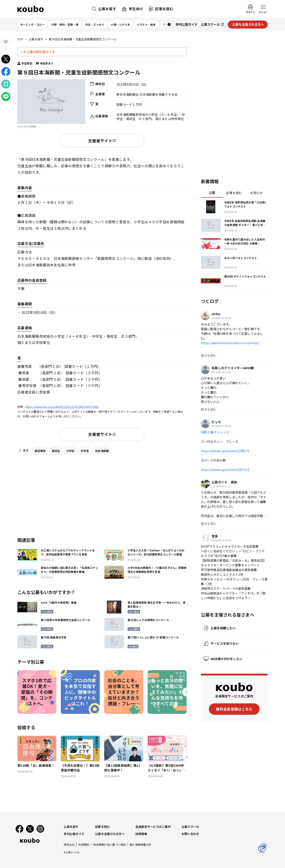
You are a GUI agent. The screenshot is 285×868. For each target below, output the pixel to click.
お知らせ (256, 193)
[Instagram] (40, 829)
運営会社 (69, 844)
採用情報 (141, 834)
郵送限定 (40, 451)
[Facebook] (19, 829)
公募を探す (36, 39)
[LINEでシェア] (6, 97)
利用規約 (84, 844)
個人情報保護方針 (140, 844)
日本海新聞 (102, 451)
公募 (212, 193)
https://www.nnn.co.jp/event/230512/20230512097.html (62, 407)
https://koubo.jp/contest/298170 (225, 451)
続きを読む (209, 355)
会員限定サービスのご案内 (153, 827)
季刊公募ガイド (74, 834)
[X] (30, 829)
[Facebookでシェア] (6, 72)
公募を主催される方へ (110, 834)
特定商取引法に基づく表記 (109, 844)
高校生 (56, 451)
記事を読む (234, 193)
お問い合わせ (190, 834)
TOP (20, 39)
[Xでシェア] (6, 59)
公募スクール (190, 827)
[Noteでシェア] (6, 84)
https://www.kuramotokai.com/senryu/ (230, 343)
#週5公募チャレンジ (215, 432)
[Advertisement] (102, 495)
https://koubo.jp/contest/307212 (225, 470)
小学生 (70, 451)
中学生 (85, 451)
